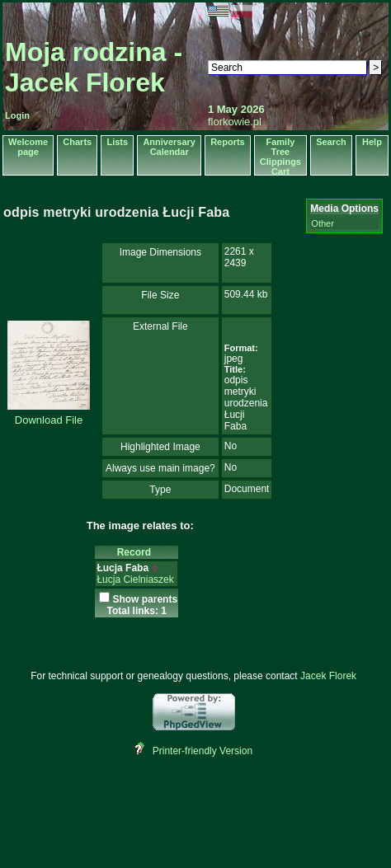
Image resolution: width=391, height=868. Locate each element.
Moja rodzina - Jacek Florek (94, 67)
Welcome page (28, 147)
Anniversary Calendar (169, 147)
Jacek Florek (328, 676)
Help (372, 142)
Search (331, 142)
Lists (117, 142)
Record (137, 552)
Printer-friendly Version (203, 751)
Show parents (145, 599)
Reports (228, 142)
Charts (77, 142)
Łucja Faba (122, 568)
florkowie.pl (235, 122)
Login (17, 115)
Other (323, 223)
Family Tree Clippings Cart (280, 157)
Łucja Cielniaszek (135, 579)
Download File (49, 420)
